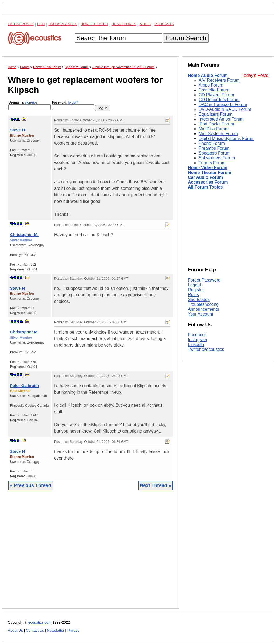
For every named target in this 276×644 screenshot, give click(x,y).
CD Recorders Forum (219, 100)
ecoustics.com (40, 622)
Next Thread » (156, 485)
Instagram (197, 340)
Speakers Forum (215, 153)
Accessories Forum (208, 182)
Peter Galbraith (25, 386)
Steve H (17, 130)
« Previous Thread (31, 485)
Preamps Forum (214, 148)
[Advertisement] (91, 553)
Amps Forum (211, 85)
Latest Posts (21, 24)
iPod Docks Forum (216, 124)
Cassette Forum (214, 90)
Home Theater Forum (210, 172)
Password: (73, 105)
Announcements (203, 309)
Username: (30, 105)
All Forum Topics (205, 187)
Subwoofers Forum (217, 158)
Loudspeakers (63, 24)
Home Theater (94, 24)
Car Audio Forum (205, 177)
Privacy (73, 630)
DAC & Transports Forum (223, 105)
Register (196, 290)
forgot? (73, 102)
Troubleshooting (203, 304)
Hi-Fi (41, 24)
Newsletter (56, 630)
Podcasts (164, 24)
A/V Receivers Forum (219, 80)
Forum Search (186, 38)
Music (145, 24)
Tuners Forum (212, 163)
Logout (194, 285)
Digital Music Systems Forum (227, 138)
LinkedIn (196, 345)
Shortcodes (199, 299)
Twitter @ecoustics (206, 349)
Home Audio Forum (208, 75)
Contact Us (35, 630)
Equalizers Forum (215, 114)
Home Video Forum (208, 168)
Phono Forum (212, 143)
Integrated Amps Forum (221, 119)
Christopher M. (24, 234)
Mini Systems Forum (218, 134)
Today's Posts (255, 75)
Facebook (197, 335)
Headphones (124, 24)
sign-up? (31, 102)
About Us (15, 630)
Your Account (201, 314)
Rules (193, 295)
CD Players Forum (216, 95)
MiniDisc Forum (214, 129)
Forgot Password (204, 280)
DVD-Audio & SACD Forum (225, 109)
